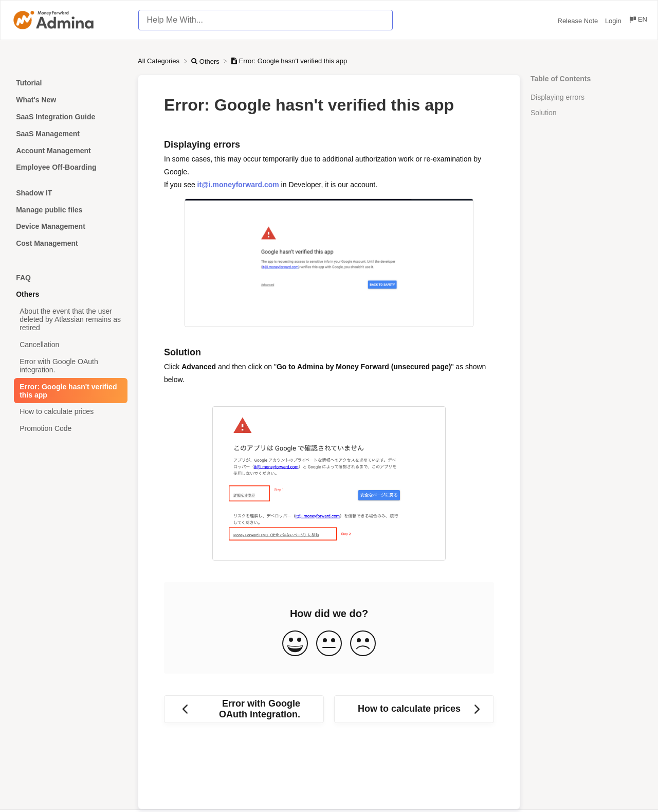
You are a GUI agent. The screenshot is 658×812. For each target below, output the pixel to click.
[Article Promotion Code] (69, 429)
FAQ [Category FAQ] (23, 278)
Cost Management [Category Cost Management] (47, 243)
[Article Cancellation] (69, 345)
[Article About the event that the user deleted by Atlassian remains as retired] (69, 320)
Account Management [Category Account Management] (53, 151)
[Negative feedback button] (363, 644)
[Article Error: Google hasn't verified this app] (69, 391)
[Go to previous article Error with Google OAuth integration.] (244, 709)
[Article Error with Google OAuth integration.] (69, 365)
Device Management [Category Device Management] (51, 226)
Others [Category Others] (28, 294)
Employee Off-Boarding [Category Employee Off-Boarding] (56, 167)
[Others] (206, 61)
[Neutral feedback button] (329, 644)
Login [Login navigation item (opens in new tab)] (614, 21)
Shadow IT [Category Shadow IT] (34, 193)
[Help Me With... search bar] (266, 20)
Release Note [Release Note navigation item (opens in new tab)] (579, 21)
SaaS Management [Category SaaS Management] (48, 134)
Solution (544, 113)
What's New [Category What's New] (36, 100)
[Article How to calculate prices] (69, 412)
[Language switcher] (638, 21)
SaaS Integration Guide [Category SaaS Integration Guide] (56, 117)
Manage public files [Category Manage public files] (49, 210)
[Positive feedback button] (295, 644)
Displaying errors (558, 97)
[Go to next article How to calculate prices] (414, 709)
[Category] (69, 180)
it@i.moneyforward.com (238, 185)
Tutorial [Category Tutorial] (29, 83)
